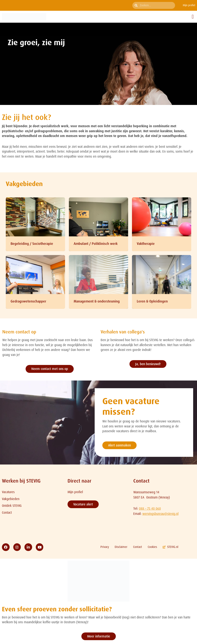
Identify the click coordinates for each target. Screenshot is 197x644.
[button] (193, 17)
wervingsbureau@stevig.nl (160, 514)
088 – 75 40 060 (150, 509)
